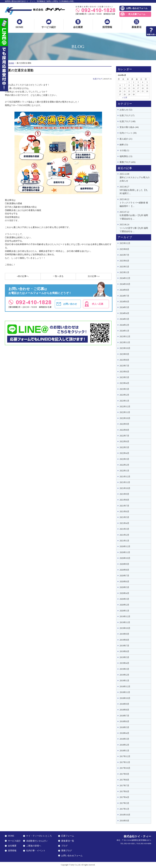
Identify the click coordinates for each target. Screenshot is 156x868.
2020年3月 (124, 599)
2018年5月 (124, 727)
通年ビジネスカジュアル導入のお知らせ (135, 177)
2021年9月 (124, 494)
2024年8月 (124, 290)
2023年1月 (124, 401)
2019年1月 (124, 681)
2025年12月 (125, 243)
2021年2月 (124, 535)
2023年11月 (125, 342)
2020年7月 (124, 576)
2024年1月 (124, 331)
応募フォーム (68, 836)
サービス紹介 (49, 27)
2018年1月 (124, 751)
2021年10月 (125, 488)
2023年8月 (124, 360)
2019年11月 (125, 622)
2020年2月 (124, 605)
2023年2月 (124, 395)
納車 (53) (124, 145)
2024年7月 (124, 296)
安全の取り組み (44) (129, 127)
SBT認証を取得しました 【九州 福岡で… (135, 190)
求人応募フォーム (137, 14)
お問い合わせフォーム (137, 8)
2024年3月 (124, 319)
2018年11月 (125, 692)
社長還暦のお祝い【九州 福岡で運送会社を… (135, 215)
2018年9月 (124, 704)
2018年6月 (124, 721)
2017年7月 (124, 786)
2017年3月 (124, 803)
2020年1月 (124, 611)
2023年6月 (124, 372)
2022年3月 (124, 459)
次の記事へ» (94, 276)
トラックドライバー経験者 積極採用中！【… (135, 203)
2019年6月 (124, 651)
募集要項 (136, 27)
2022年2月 (124, 465)
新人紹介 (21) (126, 139)
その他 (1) (124, 150)
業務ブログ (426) (128, 162)
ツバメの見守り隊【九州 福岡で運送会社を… (135, 228)
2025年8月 (124, 249)
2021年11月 (125, 482)
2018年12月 (125, 687)
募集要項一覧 (68, 841)
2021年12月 (125, 477)
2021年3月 (124, 529)
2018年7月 (124, 716)
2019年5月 (124, 657)
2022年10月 (125, 418)
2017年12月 (125, 756)
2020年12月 (125, 546)
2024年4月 (124, 313)
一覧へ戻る (58, 276)
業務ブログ (67, 851)
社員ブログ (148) (128, 121)
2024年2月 (124, 325)
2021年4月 (124, 523)
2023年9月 (124, 354)
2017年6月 (124, 792)
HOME (20, 27)
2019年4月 (124, 663)
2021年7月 (124, 506)
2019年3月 (124, 669)
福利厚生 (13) (126, 156)
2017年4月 (124, 797)
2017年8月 (124, 780)
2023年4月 (124, 383)
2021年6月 (124, 512)
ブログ (64, 846)
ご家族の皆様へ (34, 846)
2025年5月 (124, 267)
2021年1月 (124, 541)
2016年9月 (124, 821)
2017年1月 (124, 809)
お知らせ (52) (126, 110)
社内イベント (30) (128, 133)
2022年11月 (125, 412)
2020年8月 (124, 570)
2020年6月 (124, 582)
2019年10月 (125, 628)
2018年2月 (124, 745)
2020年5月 (124, 587)
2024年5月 (124, 307)
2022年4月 (124, 453)
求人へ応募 (98, 304)
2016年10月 (125, 815)
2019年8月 (124, 640)
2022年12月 (125, 407)
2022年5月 (124, 447)
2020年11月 (125, 552)
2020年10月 (125, 558)
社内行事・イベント (36, 851)
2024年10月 (125, 284)
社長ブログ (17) (127, 116)
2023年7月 (124, 366)
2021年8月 (124, 500)
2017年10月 (125, 768)
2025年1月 (124, 272)
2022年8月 (124, 430)
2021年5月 (124, 517)
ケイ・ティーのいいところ (39, 836)
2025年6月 (124, 261)
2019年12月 (125, 617)
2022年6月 (124, 442)
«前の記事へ (23, 276)
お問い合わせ (70, 304)
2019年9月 (124, 634)
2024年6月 (124, 302)
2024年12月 (125, 278)
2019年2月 (124, 675)
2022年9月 (124, 424)
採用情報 (107, 27)
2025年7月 (124, 255)
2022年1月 (124, 471)
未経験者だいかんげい (37, 841)
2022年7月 (124, 436)
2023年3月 (124, 389)
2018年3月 (124, 739)
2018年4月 (124, 733)
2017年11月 (125, 762)
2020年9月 (124, 564)
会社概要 (78, 27)
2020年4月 (124, 593)
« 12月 (125, 98)
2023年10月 (125, 348)
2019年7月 (124, 646)
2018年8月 (124, 710)
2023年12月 (125, 337)
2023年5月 (124, 377)
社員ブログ (97, 79)
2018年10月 (125, 698)
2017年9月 (124, 774)
